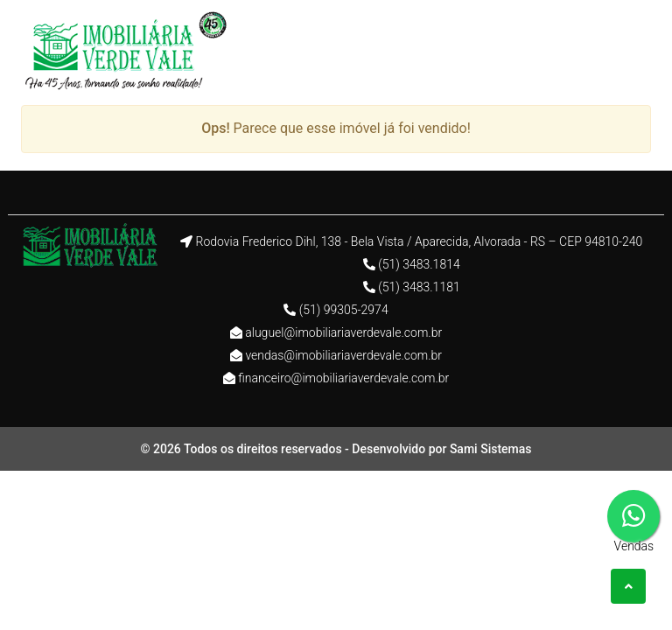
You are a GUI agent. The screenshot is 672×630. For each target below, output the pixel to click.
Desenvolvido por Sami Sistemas (441, 449)
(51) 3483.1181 (419, 287)
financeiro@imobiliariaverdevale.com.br (343, 378)
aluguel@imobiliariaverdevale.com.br (343, 332)
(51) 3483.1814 (419, 264)
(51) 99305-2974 (344, 310)
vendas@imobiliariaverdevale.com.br (343, 355)
